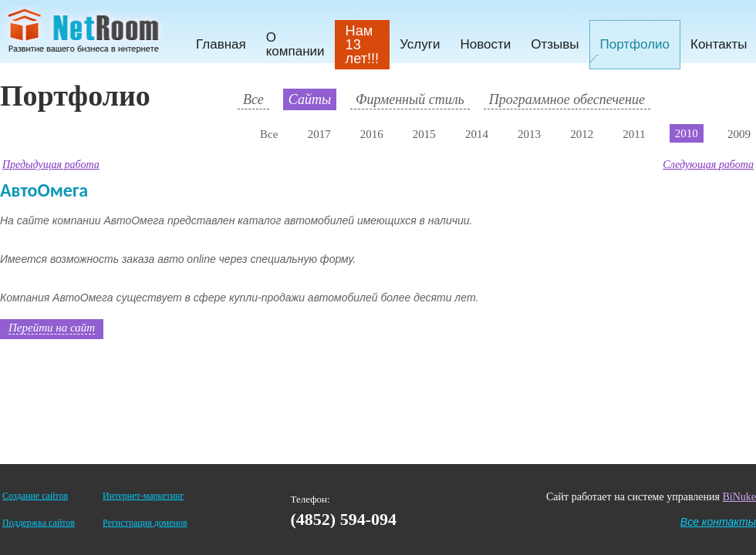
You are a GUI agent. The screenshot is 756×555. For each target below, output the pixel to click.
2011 (634, 134)
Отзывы (555, 44)
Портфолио (635, 44)
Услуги (420, 44)
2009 (739, 134)
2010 (687, 133)
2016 (372, 134)
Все (253, 99)
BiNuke (739, 497)
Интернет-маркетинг (143, 496)
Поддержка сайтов (39, 523)
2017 (319, 134)
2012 (582, 134)
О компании (295, 44)
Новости (485, 44)
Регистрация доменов (145, 523)
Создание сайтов (35, 496)
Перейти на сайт (52, 328)
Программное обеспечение (567, 99)
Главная (221, 44)
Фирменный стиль (410, 99)
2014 (477, 134)
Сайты (310, 99)
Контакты (719, 44)
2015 (424, 134)
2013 (529, 134)
